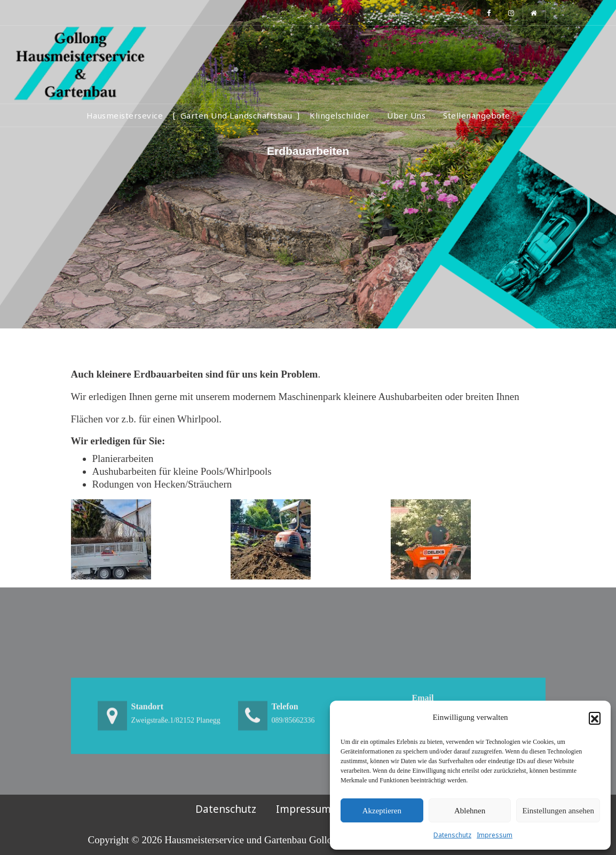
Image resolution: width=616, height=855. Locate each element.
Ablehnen (470, 811)
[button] (595, 718)
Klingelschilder (340, 115)
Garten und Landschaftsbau (236, 115)
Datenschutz (452, 835)
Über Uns (406, 115)
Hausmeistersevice (125, 115)
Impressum (495, 835)
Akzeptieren (382, 811)
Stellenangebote (477, 115)
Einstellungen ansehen (558, 811)
